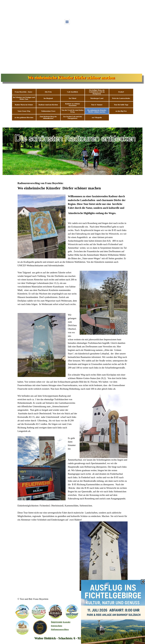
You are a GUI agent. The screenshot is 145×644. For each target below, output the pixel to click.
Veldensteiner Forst (48, 111)
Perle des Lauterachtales (121, 98)
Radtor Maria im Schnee (24, 105)
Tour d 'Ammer (97, 105)
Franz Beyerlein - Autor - (24, 92)
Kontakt (67, 622)
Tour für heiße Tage (121, 105)
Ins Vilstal (73, 98)
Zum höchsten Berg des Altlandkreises (48, 117)
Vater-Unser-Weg (24, 111)
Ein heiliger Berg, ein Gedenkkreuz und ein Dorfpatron (97, 92)
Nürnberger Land (97, 98)
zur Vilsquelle (97, 118)
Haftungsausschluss (60, 629)
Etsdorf (121, 92)
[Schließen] (143, 582)
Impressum (57, 622)
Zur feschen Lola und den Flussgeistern (72, 117)
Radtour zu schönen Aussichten (72, 105)
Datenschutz (57, 626)
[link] (113, 612)
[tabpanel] (73, 386)
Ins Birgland (48, 98)
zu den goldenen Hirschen (24, 118)
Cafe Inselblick (72, 92)
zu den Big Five (121, 111)
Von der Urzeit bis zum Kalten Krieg (72, 111)
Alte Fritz (48, 92)
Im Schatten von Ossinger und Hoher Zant (24, 98)
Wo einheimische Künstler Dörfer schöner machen (97, 111)
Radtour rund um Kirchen (48, 105)
